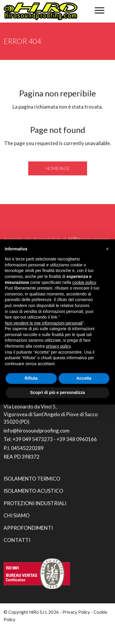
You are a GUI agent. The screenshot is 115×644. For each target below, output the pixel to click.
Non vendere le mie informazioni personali (44, 323)
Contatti (17, 540)
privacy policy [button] (58, 346)
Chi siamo (17, 515)
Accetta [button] (84, 378)
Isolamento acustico (33, 491)
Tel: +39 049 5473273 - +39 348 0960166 (50, 439)
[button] (107, 249)
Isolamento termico (32, 479)
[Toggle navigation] (100, 11)
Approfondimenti (28, 528)
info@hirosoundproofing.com (37, 431)
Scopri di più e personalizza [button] (57, 392)
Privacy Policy (76, 612)
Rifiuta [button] (31, 378)
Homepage (58, 169)
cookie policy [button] (84, 282)
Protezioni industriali (35, 503)
